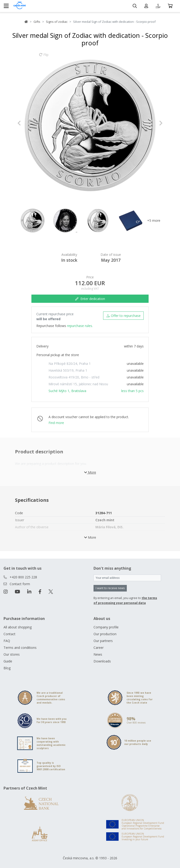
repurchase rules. (80, 326)
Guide (8, 661)
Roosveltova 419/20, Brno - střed (74, 377)
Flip (44, 57)
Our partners (103, 641)
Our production (105, 634)
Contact (9, 634)
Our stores (12, 654)
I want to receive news (110, 588)
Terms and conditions (20, 648)
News (98, 654)
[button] (28, 123)
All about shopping (18, 627)
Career (99, 648)
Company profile (106, 627)
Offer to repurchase (123, 316)
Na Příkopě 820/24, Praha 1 (70, 364)
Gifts (37, 22)
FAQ (7, 641)
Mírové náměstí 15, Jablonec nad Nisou (78, 384)
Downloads (102, 661)
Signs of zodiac (57, 22)
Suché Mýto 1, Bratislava (67, 391)
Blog (7, 668)
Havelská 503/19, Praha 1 (68, 370)
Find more (56, 423)
